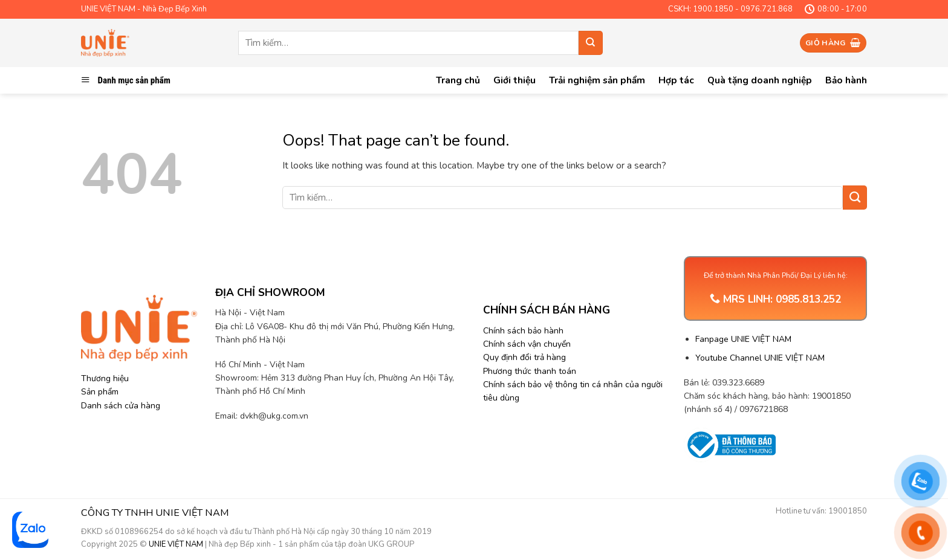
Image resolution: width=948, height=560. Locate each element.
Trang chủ (458, 80)
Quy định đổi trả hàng (524, 357)
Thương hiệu (105, 378)
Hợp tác (676, 80)
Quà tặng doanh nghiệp (760, 80)
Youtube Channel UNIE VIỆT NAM (760, 358)
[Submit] (591, 43)
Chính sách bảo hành (523, 331)
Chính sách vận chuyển (527, 344)
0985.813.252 (808, 299)
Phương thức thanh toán (530, 371)
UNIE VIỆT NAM (176, 544)
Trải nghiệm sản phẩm (597, 80)
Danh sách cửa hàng (121, 406)
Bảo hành (846, 80)
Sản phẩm (100, 392)
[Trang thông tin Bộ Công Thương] (729, 445)
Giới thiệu (515, 80)
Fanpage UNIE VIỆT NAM (743, 339)
